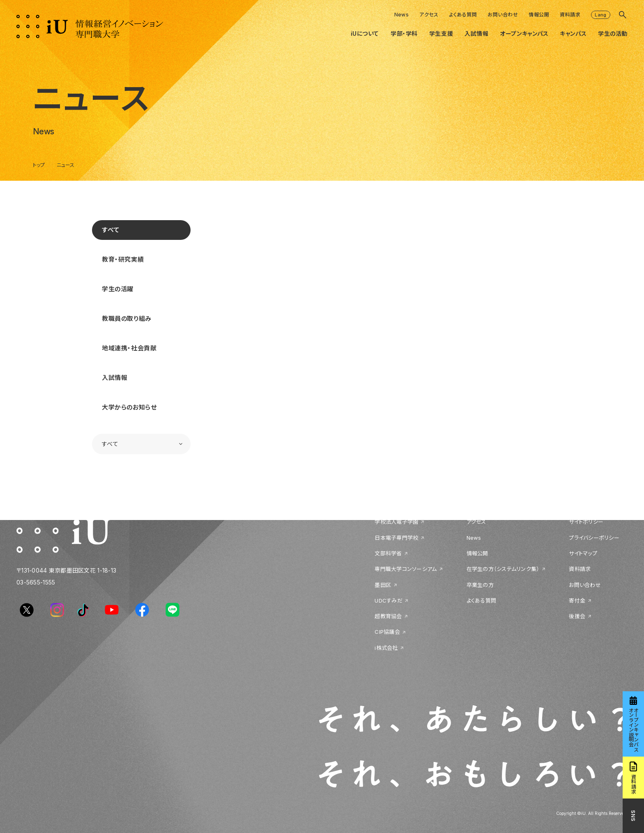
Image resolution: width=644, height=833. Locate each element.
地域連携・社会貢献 (129, 348)
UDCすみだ (389, 601)
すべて (111, 230)
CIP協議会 (387, 632)
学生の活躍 (118, 289)
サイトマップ (583, 553)
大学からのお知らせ (129, 407)
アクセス (429, 15)
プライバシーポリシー (594, 538)
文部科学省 (388, 553)
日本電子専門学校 (396, 538)
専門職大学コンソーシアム (406, 569)
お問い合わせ (503, 15)
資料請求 (570, 15)
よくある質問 (463, 15)
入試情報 (115, 378)
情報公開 (539, 15)
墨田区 (383, 585)
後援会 (577, 616)
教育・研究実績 (123, 259)
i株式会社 (386, 648)
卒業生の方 (480, 585)
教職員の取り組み (127, 319)
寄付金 (577, 601)
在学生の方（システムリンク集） (503, 569)
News (402, 15)
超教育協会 (388, 616)
